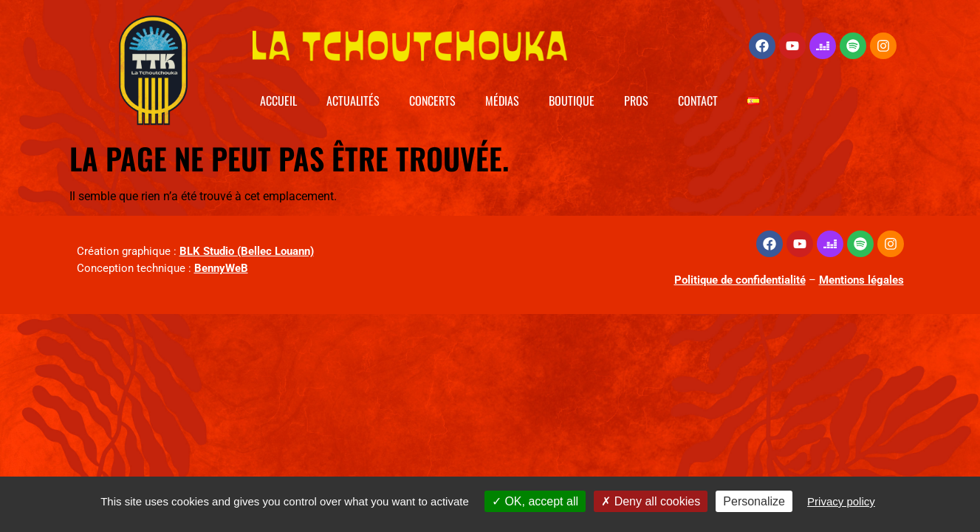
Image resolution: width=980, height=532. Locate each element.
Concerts (432, 100)
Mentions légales (861, 280)
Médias (502, 100)
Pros (636, 100)
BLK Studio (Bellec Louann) (247, 251)
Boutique (572, 100)
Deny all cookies (651, 501)
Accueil (278, 100)
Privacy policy (841, 501)
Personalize (754, 501)
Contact (698, 100)
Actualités (353, 100)
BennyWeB (221, 268)
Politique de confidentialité (740, 280)
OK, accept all (535, 501)
